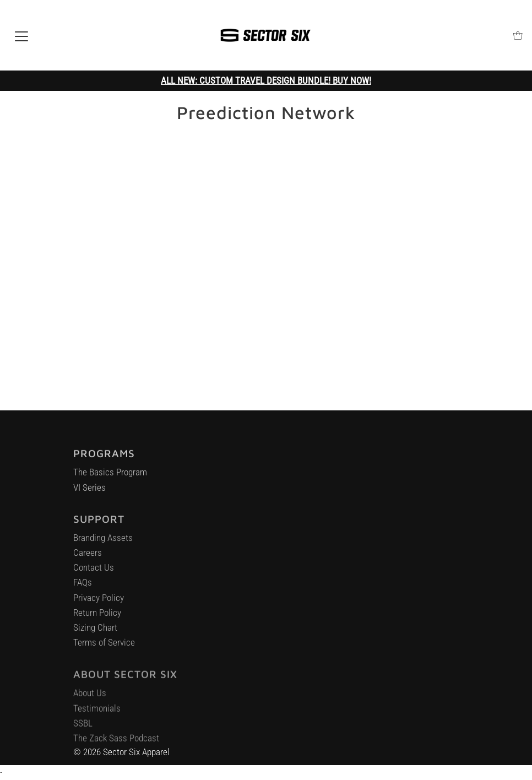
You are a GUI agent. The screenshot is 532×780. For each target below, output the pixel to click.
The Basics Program (110, 476)
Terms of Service (104, 647)
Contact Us (94, 572)
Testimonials (97, 714)
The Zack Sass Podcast (116, 744)
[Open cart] (518, 36)
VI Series (89, 491)
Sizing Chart (95, 632)
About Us (90, 698)
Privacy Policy (99, 603)
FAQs (83, 588)
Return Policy (97, 617)
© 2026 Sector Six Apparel (121, 752)
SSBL (83, 729)
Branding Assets (103, 543)
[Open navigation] (21, 35)
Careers (88, 557)
